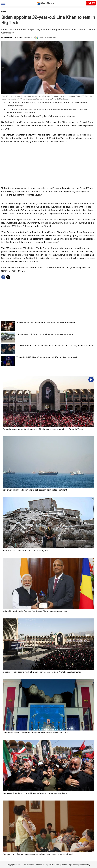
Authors (75, 865)
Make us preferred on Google (46, 38)
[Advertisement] (49, 164)
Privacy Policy (85, 865)
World (4, 12)
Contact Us (65, 865)
